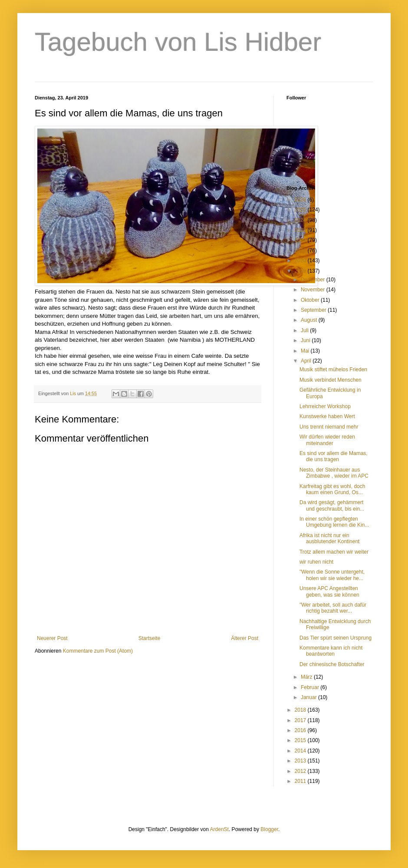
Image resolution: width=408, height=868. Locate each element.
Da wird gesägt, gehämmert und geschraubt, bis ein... (332, 505)
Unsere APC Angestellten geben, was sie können (329, 591)
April (307, 361)
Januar (309, 697)
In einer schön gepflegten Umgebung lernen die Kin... (334, 522)
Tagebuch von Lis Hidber (178, 42)
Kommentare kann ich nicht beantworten (331, 651)
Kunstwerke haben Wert (327, 416)
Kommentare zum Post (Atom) (98, 651)
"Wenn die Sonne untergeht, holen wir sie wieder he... (332, 575)
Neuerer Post (52, 638)
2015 (301, 740)
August (310, 320)
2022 (301, 240)
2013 (301, 761)
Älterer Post (245, 638)
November (314, 290)
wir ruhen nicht (316, 562)
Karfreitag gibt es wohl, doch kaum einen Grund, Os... (332, 489)
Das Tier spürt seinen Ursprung (336, 638)
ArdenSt (219, 829)
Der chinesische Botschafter (332, 664)
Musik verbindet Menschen (331, 380)
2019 (301, 271)
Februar (311, 687)
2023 (301, 230)
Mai (306, 351)
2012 (301, 771)
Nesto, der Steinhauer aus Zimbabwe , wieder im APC (334, 473)
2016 (301, 730)
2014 (301, 751)
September (314, 310)
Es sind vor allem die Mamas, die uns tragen (334, 456)
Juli (305, 330)
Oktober (311, 300)
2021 (301, 251)
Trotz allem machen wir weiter (334, 552)
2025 (301, 210)
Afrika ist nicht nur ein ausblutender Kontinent (329, 538)
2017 (301, 720)
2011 (301, 781)
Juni (306, 340)
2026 (301, 200)
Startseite (150, 638)
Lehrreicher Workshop (325, 406)
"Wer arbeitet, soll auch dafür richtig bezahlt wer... (333, 608)
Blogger (269, 829)
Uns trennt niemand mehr (329, 427)
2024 (301, 220)
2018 (301, 710)
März (307, 677)
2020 (301, 261)
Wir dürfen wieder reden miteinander (327, 440)
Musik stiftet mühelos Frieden (333, 370)
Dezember (314, 280)
